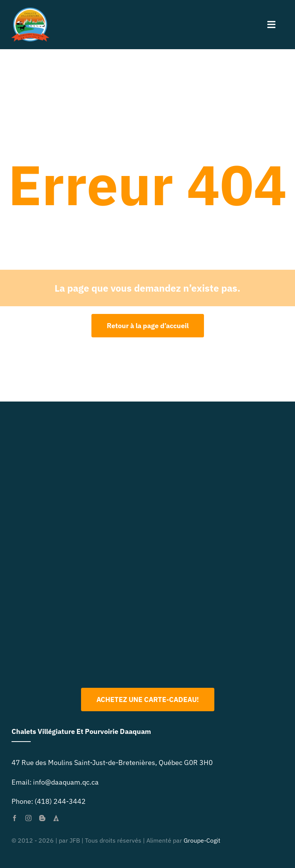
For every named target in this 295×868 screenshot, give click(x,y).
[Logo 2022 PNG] (147, 577)
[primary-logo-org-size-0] (30, 11)
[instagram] (28, 818)
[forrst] (56, 818)
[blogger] (42, 818)
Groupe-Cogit (202, 840)
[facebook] (15, 818)
